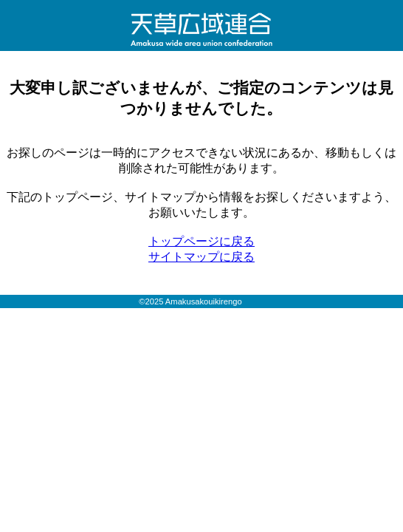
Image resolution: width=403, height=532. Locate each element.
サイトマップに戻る (201, 257)
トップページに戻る (201, 241)
